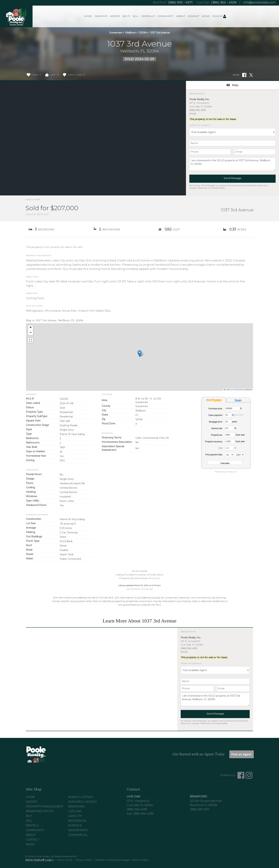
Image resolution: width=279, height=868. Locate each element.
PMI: (221, 448)
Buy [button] (125, 16)
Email (193, 114)
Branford (76, 806)
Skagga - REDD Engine (134, 860)
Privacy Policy (218, 188)
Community (166, 16)
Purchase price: (216, 409)
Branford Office (40, 811)
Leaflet (227, 390)
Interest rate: (217, 428)
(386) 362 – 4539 (224, 2)
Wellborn (131, 33)
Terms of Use (65, 860)
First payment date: (214, 455)
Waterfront (78, 830)
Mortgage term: (216, 422)
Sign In (219, 16)
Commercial (78, 835)
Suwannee (116, 33)
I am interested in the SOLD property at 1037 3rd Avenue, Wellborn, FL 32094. (232, 164)
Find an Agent (242, 754)
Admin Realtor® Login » (39, 860)
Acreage (75, 825)
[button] (140, 354)
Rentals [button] (147, 16)
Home (88, 16)
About (181, 16)
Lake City (75, 816)
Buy (29, 816)
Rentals (32, 825)
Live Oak (75, 811)
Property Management (45, 806)
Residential (78, 821)
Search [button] (100, 16)
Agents (115, 16)
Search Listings (81, 797)
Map (232, 85)
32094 (143, 33)
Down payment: (216, 415)
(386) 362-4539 (198, 110)
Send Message (233, 178)
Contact (193, 16)
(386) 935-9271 (200, 809)
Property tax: (217, 435)
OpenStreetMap (238, 390)
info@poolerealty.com (259, 2)
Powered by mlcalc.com (226, 472)
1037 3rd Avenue (160, 33)
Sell (136, 16)
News (206, 16)
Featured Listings (82, 802)
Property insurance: (214, 442)
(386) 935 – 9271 (180, 2)
